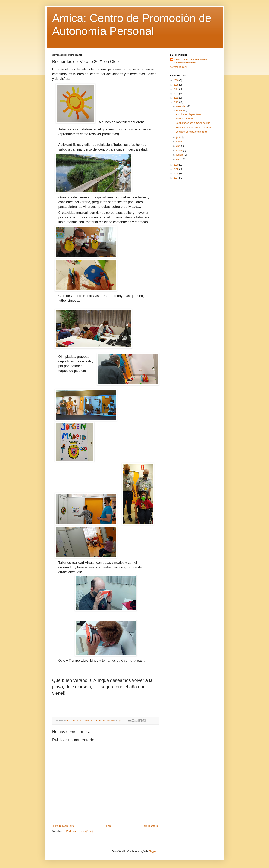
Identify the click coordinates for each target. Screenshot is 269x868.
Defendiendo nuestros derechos (192, 132)
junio (179, 137)
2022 (176, 98)
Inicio (108, 826)
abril (179, 146)
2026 (176, 80)
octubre (180, 110)
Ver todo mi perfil (179, 67)
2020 (176, 165)
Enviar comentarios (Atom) (80, 831)
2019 (176, 169)
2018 (176, 174)
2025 (176, 85)
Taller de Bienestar (185, 119)
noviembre (182, 106)
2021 (176, 102)
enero (179, 159)
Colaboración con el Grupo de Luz (193, 123)
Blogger (152, 851)
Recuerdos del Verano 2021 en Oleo (194, 128)
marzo (180, 151)
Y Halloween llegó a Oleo (188, 114)
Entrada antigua (150, 826)
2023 (176, 94)
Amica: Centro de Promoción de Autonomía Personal (191, 61)
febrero (180, 155)
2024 (176, 89)
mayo (179, 142)
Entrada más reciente (64, 826)
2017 (176, 178)
